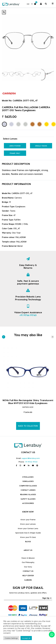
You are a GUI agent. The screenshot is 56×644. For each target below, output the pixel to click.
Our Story (28, 567)
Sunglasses (28, 481)
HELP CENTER (28, 575)
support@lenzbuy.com (31, 458)
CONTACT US (28, 571)
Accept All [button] (26, 638)
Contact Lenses (28, 490)
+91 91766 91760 (28, 315)
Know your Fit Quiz (28, 537)
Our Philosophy (28, 562)
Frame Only (15, 153)
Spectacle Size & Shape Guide (28, 533)
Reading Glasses (28, 494)
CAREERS (28, 580)
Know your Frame (28, 519)
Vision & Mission (28, 558)
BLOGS (28, 541)
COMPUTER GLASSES (28, 486)
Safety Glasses (28, 499)
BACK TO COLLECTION (28, 426)
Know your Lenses (28, 524)
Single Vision (41, 146)
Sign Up (47, 598)
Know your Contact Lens (28, 528)
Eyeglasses (28, 477)
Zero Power (15, 146)
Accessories (28, 503)
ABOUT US (28, 550)
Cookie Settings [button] (11, 638)
